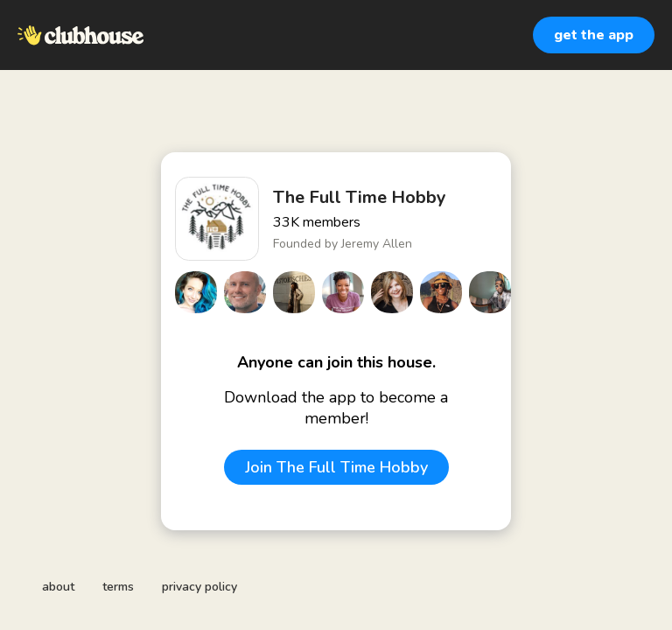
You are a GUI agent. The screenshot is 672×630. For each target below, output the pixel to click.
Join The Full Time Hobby (336, 467)
